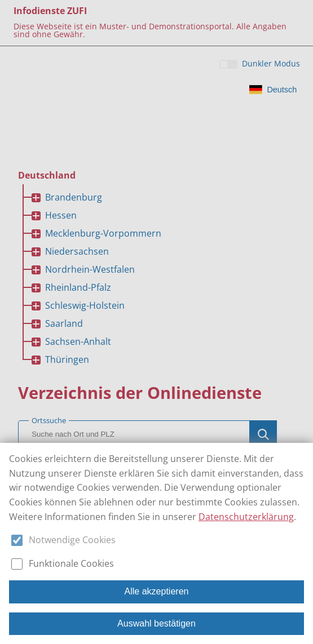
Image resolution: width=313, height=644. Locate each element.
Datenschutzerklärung (246, 517)
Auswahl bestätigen (156, 623)
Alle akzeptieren (157, 591)
